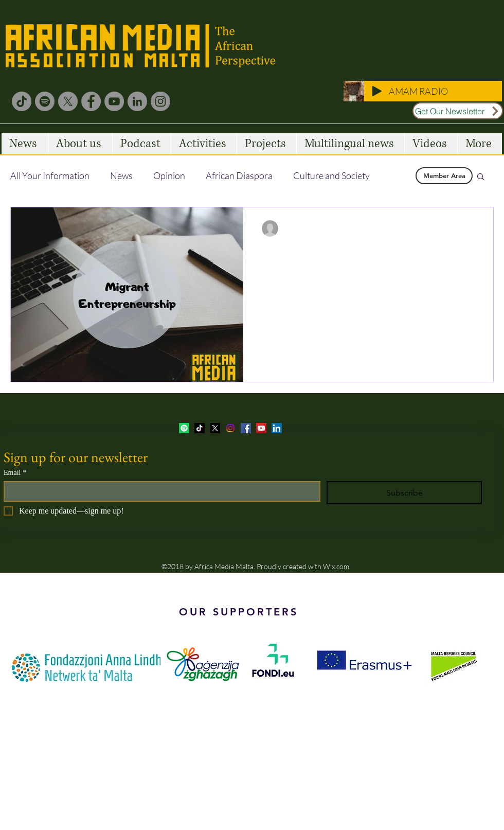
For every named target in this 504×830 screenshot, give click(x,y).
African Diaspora (239, 175)
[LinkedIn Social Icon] (277, 428)
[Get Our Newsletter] (458, 111)
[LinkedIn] (137, 101)
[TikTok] (22, 101)
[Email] (159, 491)
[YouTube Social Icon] (261, 428)
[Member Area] (444, 176)
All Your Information (50, 175)
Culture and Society (331, 175)
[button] (481, 177)
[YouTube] (114, 101)
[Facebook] (91, 101)
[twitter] (215, 428)
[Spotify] (45, 101)
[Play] (377, 91)
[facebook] (246, 428)
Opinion (169, 175)
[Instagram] (160, 101)
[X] (68, 101)
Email (15, 473)
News (121, 175)
